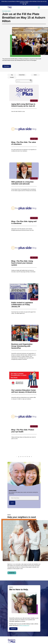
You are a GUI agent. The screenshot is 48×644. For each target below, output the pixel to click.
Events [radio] (35, 75)
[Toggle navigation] (39, 7)
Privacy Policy (16, 642)
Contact (11, 609)
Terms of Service (32, 642)
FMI (24, 4)
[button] (21, 418)
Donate (9, 632)
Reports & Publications (24, 615)
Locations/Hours (11, 634)
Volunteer (10, 630)
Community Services (35, 613)
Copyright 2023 (23, 642)
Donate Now (12, 535)
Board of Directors (23, 613)
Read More (7, 66)
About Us (22, 609)
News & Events (11, 625)
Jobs (9, 627)
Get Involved (22, 617)
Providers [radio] (12, 77)
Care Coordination (35, 611)
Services (33, 609)
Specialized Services (36, 623)
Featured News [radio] (22, 75)
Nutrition (33, 621)
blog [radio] (12, 75)
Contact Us (13, 590)
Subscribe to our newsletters (27, 625)
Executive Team (23, 611)
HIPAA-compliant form (24, 587)
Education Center (35, 615)
